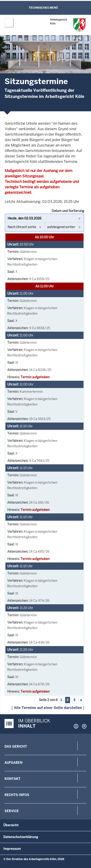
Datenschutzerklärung (21, 837)
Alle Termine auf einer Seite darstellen (48, 708)
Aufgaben (13, 763)
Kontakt (12, 779)
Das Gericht (16, 746)
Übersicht (11, 825)
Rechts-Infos (17, 795)
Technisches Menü (43, 8)
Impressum (12, 849)
